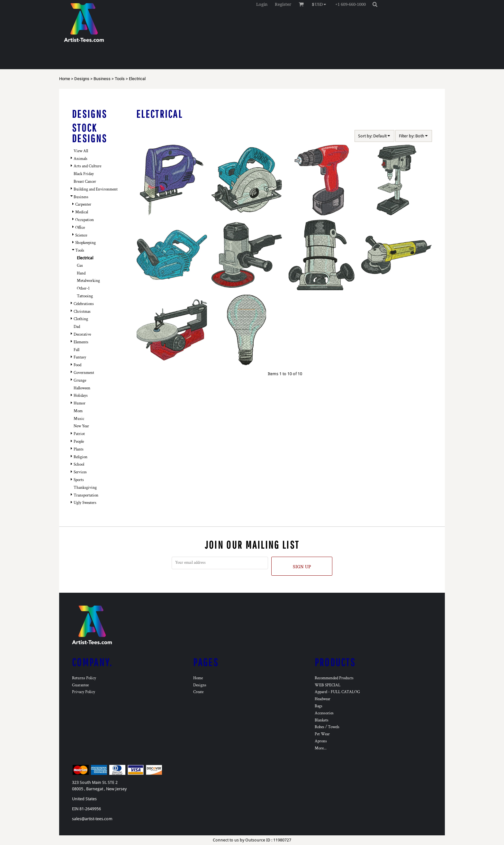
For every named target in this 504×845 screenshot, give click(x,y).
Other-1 (83, 288)
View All (81, 151)
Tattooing (85, 296)
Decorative (82, 334)
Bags (319, 706)
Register (283, 4)
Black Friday (84, 174)
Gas (80, 266)
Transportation (86, 495)
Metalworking (88, 281)
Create (198, 692)
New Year (81, 426)
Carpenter (83, 204)
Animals (81, 159)
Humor (80, 403)
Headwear (323, 699)
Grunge (80, 381)
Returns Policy (84, 678)
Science (81, 235)
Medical (82, 212)
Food (77, 365)
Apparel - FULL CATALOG (337, 692)
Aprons (321, 741)
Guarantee (80, 685)
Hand (81, 273)
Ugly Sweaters (85, 503)
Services (80, 472)
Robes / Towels (327, 727)
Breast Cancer (85, 182)
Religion (81, 457)
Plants (79, 449)
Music (79, 419)
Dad (77, 327)
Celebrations (84, 304)
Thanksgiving (85, 488)
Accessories (324, 713)
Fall (76, 350)
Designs (82, 79)
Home (65, 79)
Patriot (79, 434)
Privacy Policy (84, 692)
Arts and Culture (87, 166)
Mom (78, 411)
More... (321, 748)
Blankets (322, 720)
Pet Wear (322, 734)
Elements (81, 342)
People (79, 442)
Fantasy (80, 357)
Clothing (81, 319)
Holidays (81, 396)
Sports (79, 480)
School (79, 464)
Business (102, 79)
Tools (120, 79)
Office (80, 228)
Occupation (85, 220)
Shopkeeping (85, 243)
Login (262, 4)
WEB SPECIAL (328, 685)
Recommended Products (334, 678)
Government (84, 373)
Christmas (82, 312)
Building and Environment (96, 189)
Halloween (82, 388)
